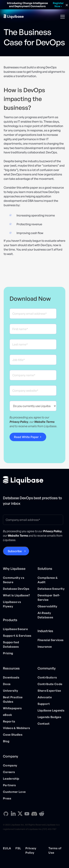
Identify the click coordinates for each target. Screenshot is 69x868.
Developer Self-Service (49, 597)
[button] (62, 17)
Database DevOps (16, 589)
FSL (18, 848)
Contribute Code (50, 684)
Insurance (45, 647)
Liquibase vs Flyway (12, 604)
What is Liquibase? (16, 595)
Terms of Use (55, 850)
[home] (14, 16)
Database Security (51, 589)
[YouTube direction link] (27, 814)
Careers (9, 772)
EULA (7, 848)
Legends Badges (49, 717)
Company (10, 765)
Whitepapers (12, 708)
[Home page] (23, 481)
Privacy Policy (31, 850)
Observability (47, 606)
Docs (7, 684)
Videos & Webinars (16, 728)
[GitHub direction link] (6, 814)
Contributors (47, 677)
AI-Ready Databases (45, 615)
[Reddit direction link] (42, 814)
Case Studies (13, 735)
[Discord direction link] (34, 814)
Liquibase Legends (51, 710)
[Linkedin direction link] (13, 814)
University (10, 691)
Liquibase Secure (15, 629)
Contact (44, 724)
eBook (8, 715)
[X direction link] (20, 814)
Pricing (8, 653)
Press (7, 798)
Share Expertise (49, 691)
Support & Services (17, 636)
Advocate (45, 697)
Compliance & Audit (48, 580)
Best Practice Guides (13, 699)
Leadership (11, 779)
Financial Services (51, 640)
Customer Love (14, 792)
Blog (6, 741)
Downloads (11, 677)
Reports (9, 721)
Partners (9, 785)
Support (44, 704)
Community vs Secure (14, 580)
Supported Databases (11, 644)
